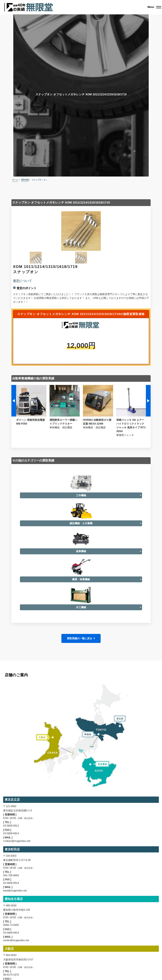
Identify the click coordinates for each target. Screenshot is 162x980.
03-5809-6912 (11, 854)
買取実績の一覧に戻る (80, 667)
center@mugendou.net (16, 969)
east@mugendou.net (15, 919)
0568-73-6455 (11, 954)
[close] (154, 7)
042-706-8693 (11, 904)
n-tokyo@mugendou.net (17, 870)
